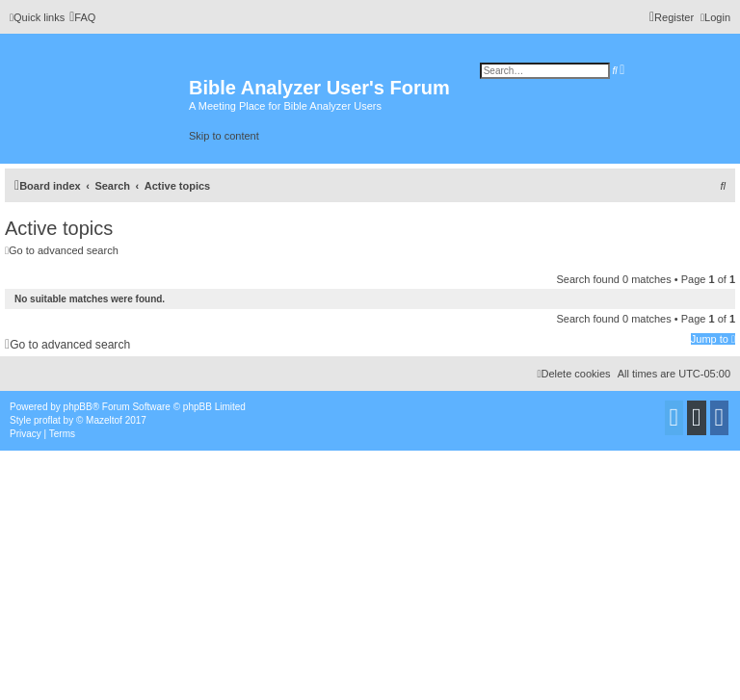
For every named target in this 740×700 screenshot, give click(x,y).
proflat (47, 420)
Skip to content (224, 136)
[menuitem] (82, 17)
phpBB (78, 407)
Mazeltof (104, 420)
